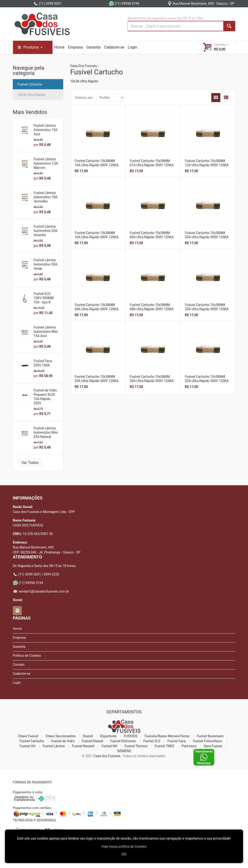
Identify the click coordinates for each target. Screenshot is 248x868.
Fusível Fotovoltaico (208, 741)
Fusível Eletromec (123, 741)
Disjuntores (108, 736)
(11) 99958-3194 (124, 4)
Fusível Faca (177, 741)
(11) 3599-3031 (47, 4)
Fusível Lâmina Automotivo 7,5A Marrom (46, 163)
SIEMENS (124, 751)
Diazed (88, 736)
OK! (124, 854)
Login (132, 47)
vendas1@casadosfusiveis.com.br (41, 591)
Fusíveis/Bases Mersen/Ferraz (167, 736)
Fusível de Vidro (63, 741)
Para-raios (189, 746)
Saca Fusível (213, 746)
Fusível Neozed (83, 746)
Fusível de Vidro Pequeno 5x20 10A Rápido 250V (45, 397)
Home (59, 47)
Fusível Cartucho (30, 84)
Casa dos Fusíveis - (108, 756)
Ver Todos (30, 463)
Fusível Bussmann (210, 736)
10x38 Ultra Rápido (31, 95)
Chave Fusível (28, 736)
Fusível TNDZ (164, 746)
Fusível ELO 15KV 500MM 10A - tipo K (44, 298)
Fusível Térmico (136, 746)
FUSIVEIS (131, 736)
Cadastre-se (114, 47)
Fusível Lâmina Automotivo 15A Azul (45, 130)
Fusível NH (109, 746)
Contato (19, 665)
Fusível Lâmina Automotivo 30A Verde (45, 264)
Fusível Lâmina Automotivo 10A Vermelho (45, 197)
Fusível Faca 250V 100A (43, 363)
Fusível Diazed (92, 741)
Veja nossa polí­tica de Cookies (124, 846)
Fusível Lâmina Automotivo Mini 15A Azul (46, 332)
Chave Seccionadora (60, 736)
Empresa (75, 47)
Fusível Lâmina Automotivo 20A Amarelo (45, 231)
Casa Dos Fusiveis (84, 66)
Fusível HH (28, 746)
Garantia (93, 47)
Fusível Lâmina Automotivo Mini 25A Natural (46, 432)
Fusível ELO (152, 741)
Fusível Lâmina (54, 746)
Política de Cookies (27, 656)
